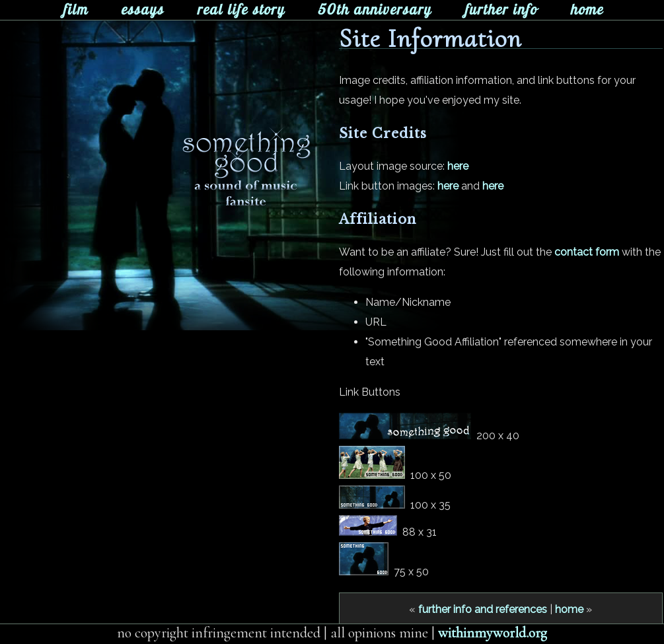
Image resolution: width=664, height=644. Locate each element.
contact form (587, 252)
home (569, 609)
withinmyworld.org (493, 633)
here (458, 166)
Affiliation (378, 219)
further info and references (483, 609)
